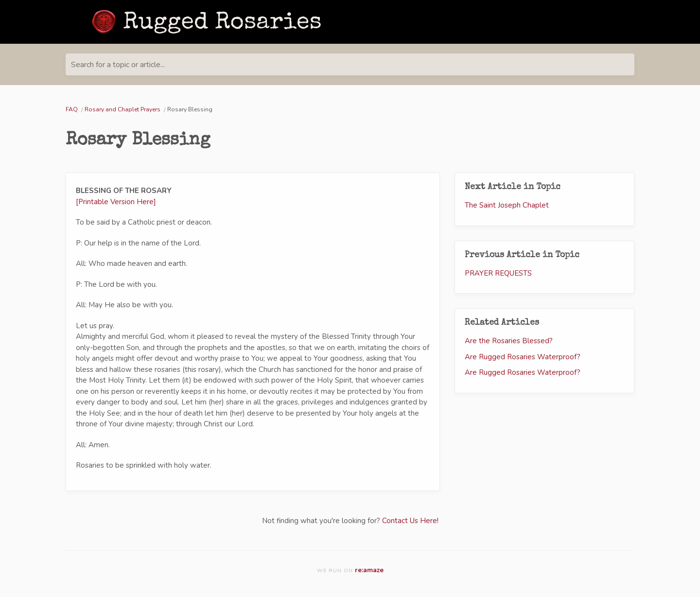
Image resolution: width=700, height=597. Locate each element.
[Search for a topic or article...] (350, 64)
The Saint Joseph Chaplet (507, 205)
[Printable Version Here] (116, 202)
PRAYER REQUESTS (498, 273)
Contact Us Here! (410, 521)
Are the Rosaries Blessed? (509, 341)
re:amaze (369, 570)
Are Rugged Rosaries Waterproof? (523, 357)
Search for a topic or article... (118, 65)
